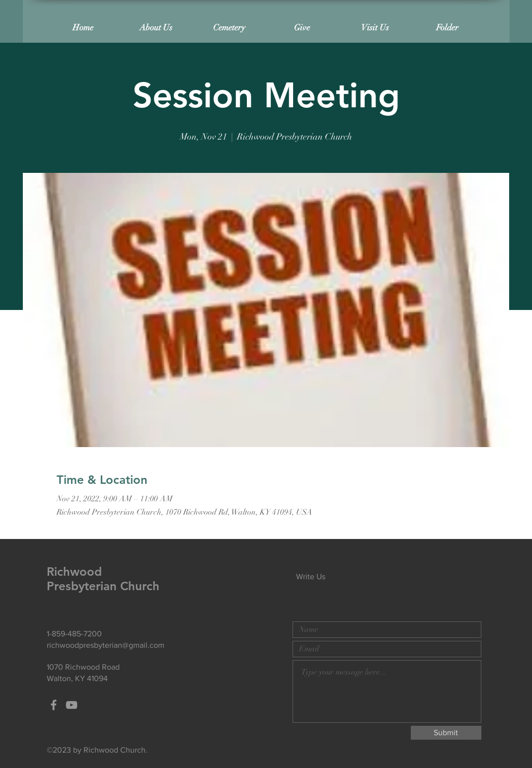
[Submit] (446, 733)
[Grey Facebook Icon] (54, 705)
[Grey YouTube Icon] (72, 705)
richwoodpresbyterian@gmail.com (106, 645)
